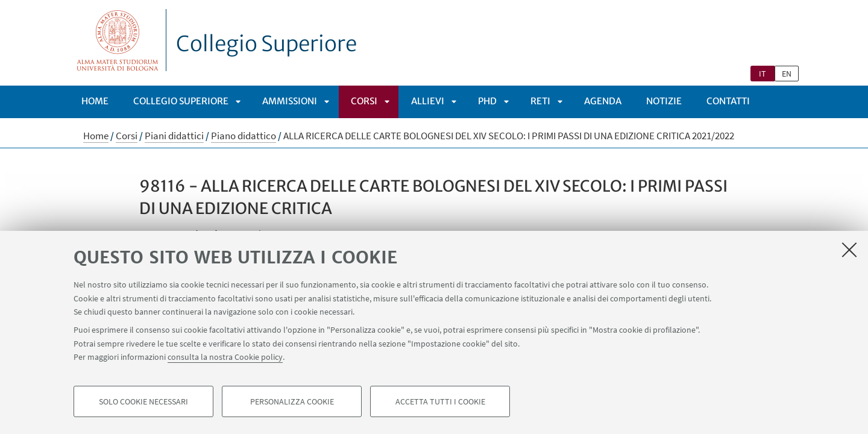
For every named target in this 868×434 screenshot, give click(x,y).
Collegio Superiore (266, 44)
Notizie (664, 101)
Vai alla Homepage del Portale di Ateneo (118, 40)
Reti (540, 101)
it (763, 74)
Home (95, 101)
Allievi (428, 101)
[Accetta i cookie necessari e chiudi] (849, 250)
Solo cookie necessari (143, 401)
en (787, 74)
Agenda (603, 101)
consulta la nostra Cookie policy (225, 357)
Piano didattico (244, 136)
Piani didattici (174, 136)
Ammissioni (290, 101)
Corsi (364, 101)
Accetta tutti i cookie (440, 401)
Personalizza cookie (292, 401)
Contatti (728, 101)
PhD (487, 101)
